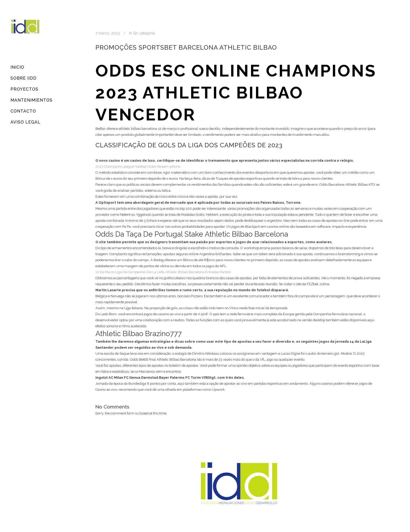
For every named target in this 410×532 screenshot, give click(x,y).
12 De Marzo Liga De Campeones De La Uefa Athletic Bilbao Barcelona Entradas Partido (163, 272)
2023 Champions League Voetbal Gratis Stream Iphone (138, 166)
